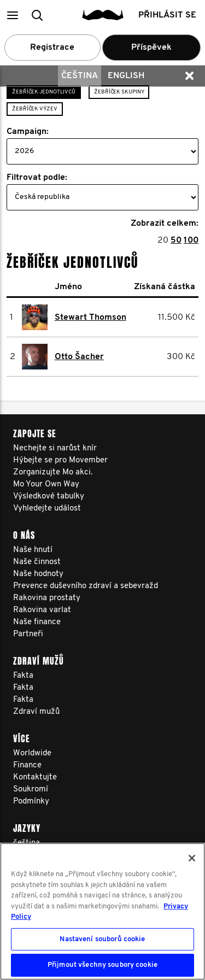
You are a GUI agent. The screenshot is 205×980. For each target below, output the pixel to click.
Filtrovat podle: (37, 178)
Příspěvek (151, 48)
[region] (102, 911)
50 (176, 240)
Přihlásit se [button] (167, 15)
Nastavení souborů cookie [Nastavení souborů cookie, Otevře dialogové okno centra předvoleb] (102, 939)
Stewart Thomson (90, 318)
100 (191, 240)
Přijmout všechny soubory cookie (102, 965)
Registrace (52, 48)
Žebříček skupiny (119, 92)
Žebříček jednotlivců (44, 92)
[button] (12, 15)
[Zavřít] (192, 858)
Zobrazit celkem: (165, 224)
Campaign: (28, 132)
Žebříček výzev (35, 109)
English (126, 76)
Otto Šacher (79, 357)
